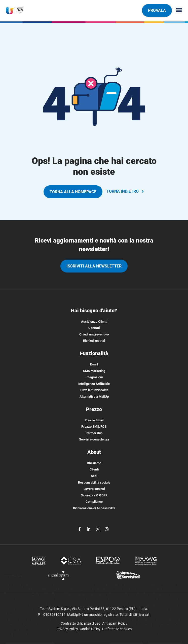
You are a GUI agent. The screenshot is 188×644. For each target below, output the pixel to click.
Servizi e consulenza (94, 439)
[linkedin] (89, 529)
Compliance (94, 502)
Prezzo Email (94, 420)
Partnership (94, 433)
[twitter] (98, 529)
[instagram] (107, 529)
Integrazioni (94, 377)
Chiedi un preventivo (94, 334)
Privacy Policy (67, 629)
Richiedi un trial (94, 341)
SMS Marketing (94, 371)
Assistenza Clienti (94, 321)
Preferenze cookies (117, 629)
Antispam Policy (115, 623)
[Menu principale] (177, 10)
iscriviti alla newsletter (94, 266)
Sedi (94, 476)
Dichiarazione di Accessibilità (94, 508)
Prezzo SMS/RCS (94, 427)
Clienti (94, 469)
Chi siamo (94, 463)
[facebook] (80, 529)
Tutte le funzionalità (94, 390)
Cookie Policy (90, 629)
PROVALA (157, 10)
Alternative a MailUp (94, 397)
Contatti (94, 328)
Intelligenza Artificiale (94, 384)
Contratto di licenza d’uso (81, 623)
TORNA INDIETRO (126, 191)
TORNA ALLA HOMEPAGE (73, 192)
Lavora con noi (94, 489)
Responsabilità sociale (94, 482)
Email (94, 364)
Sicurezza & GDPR (94, 495)
